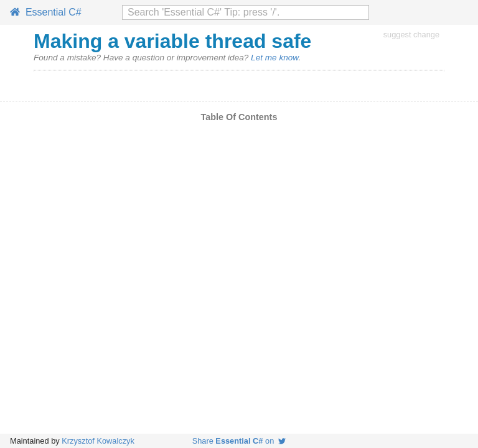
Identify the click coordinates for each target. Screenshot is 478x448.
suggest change (411, 35)
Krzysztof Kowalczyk (98, 441)
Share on (239, 441)
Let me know (274, 58)
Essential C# (46, 12)
